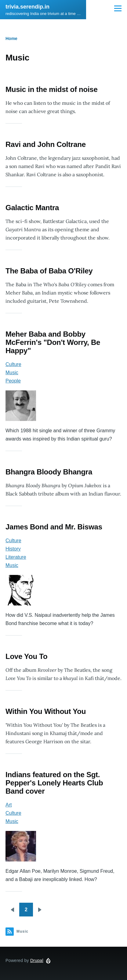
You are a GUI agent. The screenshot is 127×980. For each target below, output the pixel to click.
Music (12, 373)
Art (9, 805)
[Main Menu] (118, 8)
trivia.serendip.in (27, 7)
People (13, 381)
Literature (16, 557)
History (13, 549)
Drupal (37, 960)
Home (11, 38)
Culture (13, 364)
